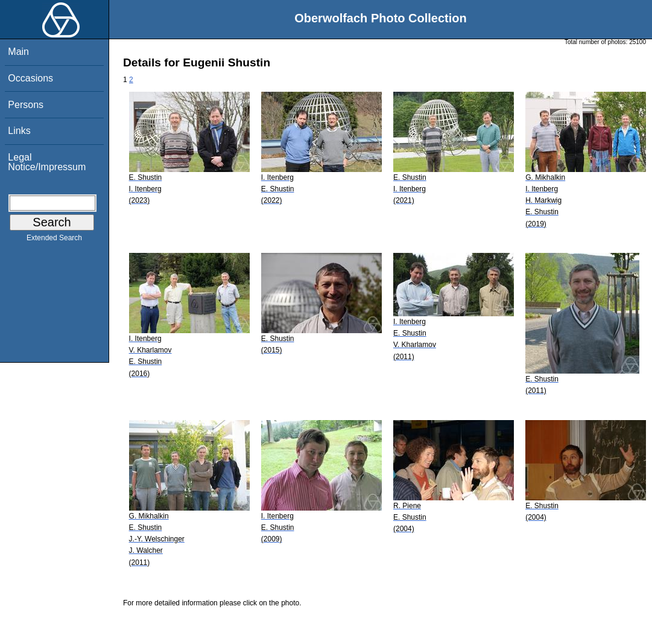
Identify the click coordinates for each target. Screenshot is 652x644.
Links (19, 131)
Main (18, 52)
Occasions (30, 78)
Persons (26, 105)
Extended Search (54, 240)
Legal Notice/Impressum (47, 162)
